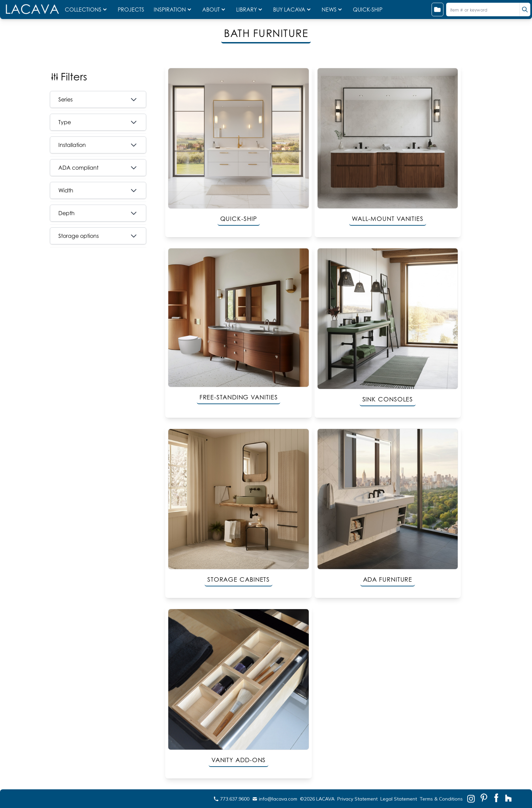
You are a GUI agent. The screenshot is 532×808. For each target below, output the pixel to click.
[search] (525, 10)
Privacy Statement (357, 799)
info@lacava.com (275, 799)
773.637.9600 (231, 799)
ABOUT (214, 10)
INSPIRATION (173, 10)
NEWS (332, 10)
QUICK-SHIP (368, 10)
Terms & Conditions (441, 799)
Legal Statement (399, 799)
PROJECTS (132, 10)
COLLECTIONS (87, 10)
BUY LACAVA (293, 10)
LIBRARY (250, 10)
